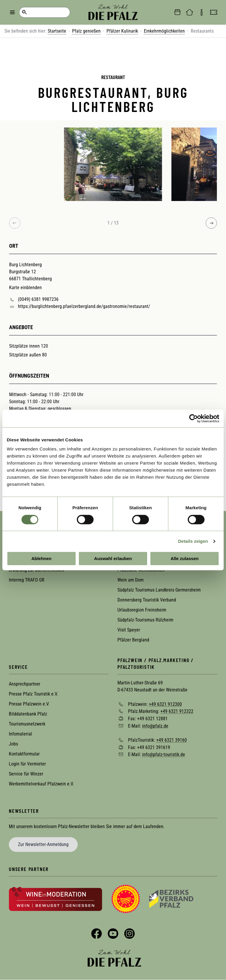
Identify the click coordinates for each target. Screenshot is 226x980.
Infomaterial (20, 734)
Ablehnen (41, 558)
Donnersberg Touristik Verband (147, 600)
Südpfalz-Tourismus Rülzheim (145, 620)
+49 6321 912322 (177, 711)
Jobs (13, 744)
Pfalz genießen (86, 31)
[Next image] (211, 223)
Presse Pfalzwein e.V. (29, 704)
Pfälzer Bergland (133, 640)
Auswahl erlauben (113, 558)
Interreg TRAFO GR (27, 580)
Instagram (129, 934)
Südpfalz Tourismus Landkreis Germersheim (159, 590)
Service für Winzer (26, 774)
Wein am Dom (131, 580)
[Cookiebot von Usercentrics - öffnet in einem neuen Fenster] (193, 418)
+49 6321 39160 (172, 740)
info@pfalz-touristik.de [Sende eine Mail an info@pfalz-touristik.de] (164, 754)
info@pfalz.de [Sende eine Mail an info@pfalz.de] (155, 726)
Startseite (57, 31)
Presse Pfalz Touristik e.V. (33, 694)
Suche (24, 12)
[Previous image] (15, 223)
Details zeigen (193, 541)
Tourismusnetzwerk (27, 724)
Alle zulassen (185, 558)
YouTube (113, 934)
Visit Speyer (129, 630)
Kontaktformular (24, 754)
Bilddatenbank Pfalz (28, 714)
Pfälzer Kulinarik (122, 31)
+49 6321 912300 (165, 704)
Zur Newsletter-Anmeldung (43, 844)
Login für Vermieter (27, 764)
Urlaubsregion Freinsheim (142, 610)
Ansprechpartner (25, 684)
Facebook (97, 934)
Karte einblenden (25, 288)
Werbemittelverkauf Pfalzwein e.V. (41, 784)
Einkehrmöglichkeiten (164, 31)
